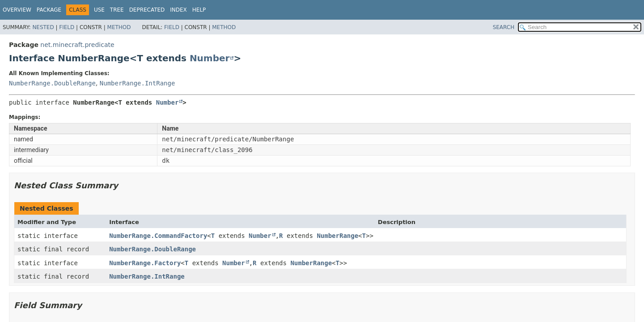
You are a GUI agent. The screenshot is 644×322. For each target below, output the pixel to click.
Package (49, 10)
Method (119, 27)
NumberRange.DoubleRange (52, 83)
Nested (43, 27)
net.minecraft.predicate (77, 45)
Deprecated (147, 10)
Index (178, 10)
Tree (117, 10)
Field (67, 27)
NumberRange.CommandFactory (158, 236)
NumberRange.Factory (145, 263)
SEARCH (504, 27)
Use (99, 10)
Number (210, 58)
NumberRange (337, 236)
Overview (17, 10)
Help (199, 10)
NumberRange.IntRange (138, 83)
